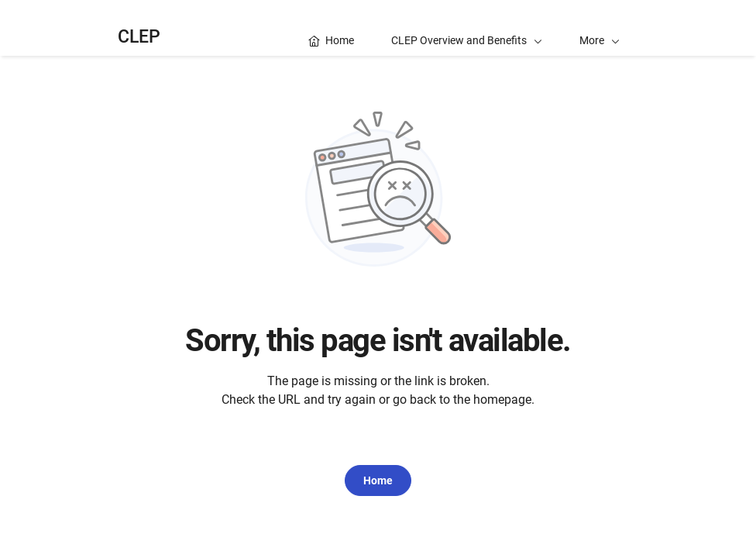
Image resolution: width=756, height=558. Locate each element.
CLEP (139, 37)
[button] (600, 28)
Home (378, 480)
